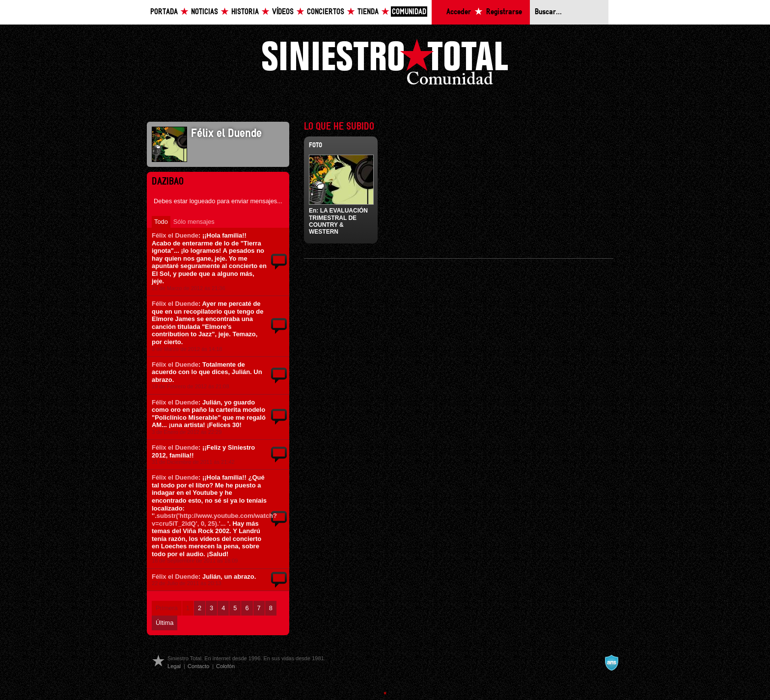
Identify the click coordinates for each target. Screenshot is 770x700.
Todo (161, 222)
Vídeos (283, 12)
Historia (245, 12)
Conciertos (326, 12)
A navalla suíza (611, 663)
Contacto (198, 666)
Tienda (368, 12)
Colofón (225, 666)
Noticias (205, 12)
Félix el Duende (175, 235)
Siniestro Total (385, 65)
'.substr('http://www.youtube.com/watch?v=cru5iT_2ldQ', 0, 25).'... (214, 520)
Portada (164, 12)
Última (165, 623)
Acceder (459, 12)
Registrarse (504, 12)
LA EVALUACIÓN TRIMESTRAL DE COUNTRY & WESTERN (338, 221)
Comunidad (409, 12)
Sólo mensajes (194, 222)
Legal (174, 666)
